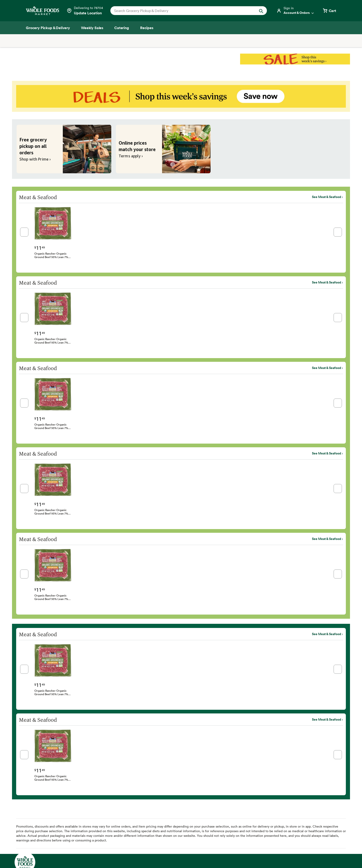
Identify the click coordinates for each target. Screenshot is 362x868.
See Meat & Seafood (326, 197)
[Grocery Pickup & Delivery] (48, 28)
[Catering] (122, 28)
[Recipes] (147, 28)
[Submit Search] (261, 11)
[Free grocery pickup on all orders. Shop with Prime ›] (64, 149)
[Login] (296, 11)
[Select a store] (85, 11)
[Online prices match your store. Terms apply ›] (163, 149)
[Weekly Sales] (92, 28)
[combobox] (181, 11)
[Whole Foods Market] (42, 11)
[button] (24, 232)
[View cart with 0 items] (329, 11)
